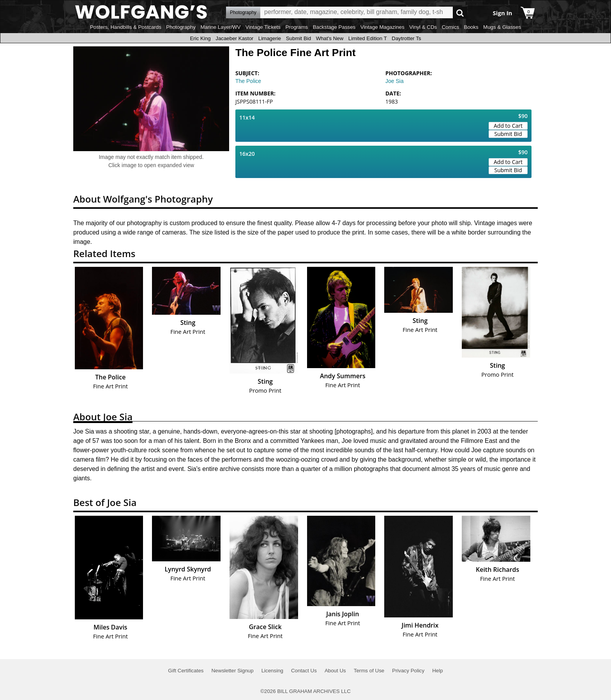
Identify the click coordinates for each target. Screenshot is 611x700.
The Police (248, 81)
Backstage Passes (334, 27)
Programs (297, 27)
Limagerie (270, 38)
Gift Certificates (186, 671)
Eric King (200, 38)
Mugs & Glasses (502, 27)
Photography (181, 27)
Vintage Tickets (263, 27)
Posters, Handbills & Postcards (126, 27)
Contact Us (304, 671)
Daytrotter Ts (406, 38)
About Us (335, 671)
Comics (450, 27)
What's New (330, 38)
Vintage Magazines (382, 27)
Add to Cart (508, 126)
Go (460, 13)
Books (471, 27)
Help (437, 671)
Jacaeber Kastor (234, 38)
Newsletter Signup (232, 671)
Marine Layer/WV (220, 27)
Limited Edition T (368, 38)
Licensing (272, 671)
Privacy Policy (408, 671)
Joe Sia (395, 81)
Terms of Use (369, 671)
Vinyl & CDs (423, 27)
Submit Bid (298, 38)
